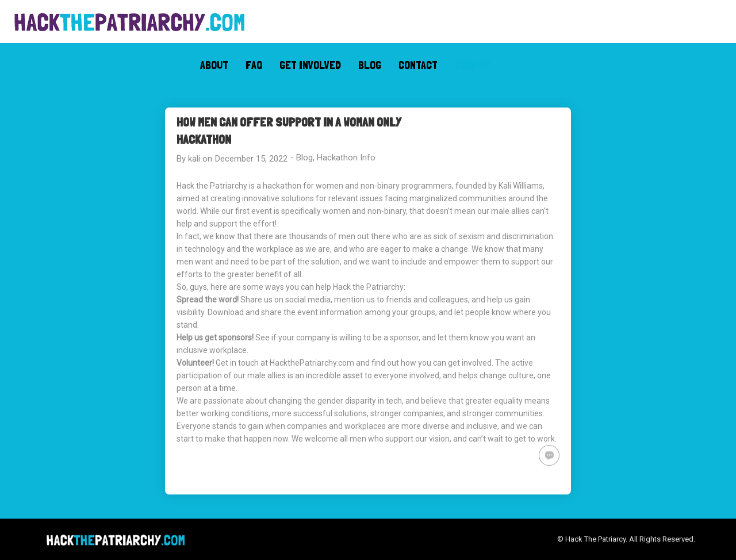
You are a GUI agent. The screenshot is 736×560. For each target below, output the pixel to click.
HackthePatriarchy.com (312, 363)
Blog (304, 158)
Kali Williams (521, 186)
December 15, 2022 (251, 159)
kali (194, 159)
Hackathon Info (346, 158)
